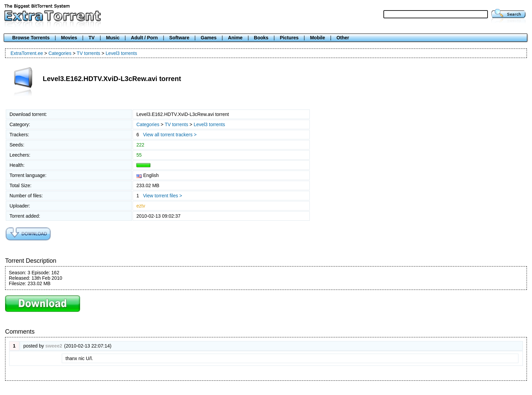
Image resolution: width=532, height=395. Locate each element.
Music (113, 38)
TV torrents (88, 53)
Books (261, 38)
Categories (60, 53)
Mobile (318, 38)
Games (209, 38)
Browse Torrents (31, 38)
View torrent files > (162, 196)
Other (343, 38)
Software (179, 38)
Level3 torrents (121, 53)
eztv (141, 206)
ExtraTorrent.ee (27, 53)
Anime (235, 38)
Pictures (289, 38)
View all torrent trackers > (170, 135)
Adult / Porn (144, 38)
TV (92, 38)
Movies (69, 38)
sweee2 (54, 346)
